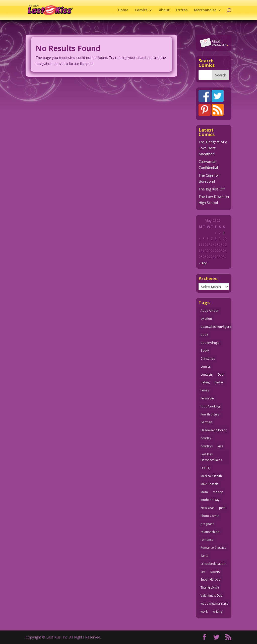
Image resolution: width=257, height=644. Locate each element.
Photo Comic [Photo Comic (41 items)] (210, 516)
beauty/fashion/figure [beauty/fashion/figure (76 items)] (216, 327)
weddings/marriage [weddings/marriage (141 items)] (214, 604)
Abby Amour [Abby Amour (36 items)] (210, 311)
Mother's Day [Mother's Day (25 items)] (210, 500)
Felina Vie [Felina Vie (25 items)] (207, 398)
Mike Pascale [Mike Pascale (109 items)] (210, 484)
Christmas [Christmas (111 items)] (208, 358)
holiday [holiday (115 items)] (206, 438)
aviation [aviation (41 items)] (206, 319)
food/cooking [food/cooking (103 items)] (210, 406)
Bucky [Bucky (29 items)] (205, 350)
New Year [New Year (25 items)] (207, 508)
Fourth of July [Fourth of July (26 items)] (210, 414)
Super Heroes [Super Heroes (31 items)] (210, 579)
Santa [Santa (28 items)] (204, 556)
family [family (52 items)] (205, 390)
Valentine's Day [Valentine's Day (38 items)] (211, 596)
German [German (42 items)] (206, 422)
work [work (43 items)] (204, 612)
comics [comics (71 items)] (206, 366)
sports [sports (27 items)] (215, 572)
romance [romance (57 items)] (207, 540)
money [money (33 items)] (218, 492)
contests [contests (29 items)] (207, 374)
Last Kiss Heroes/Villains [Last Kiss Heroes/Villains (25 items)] (211, 457)
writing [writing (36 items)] (217, 612)
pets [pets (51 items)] (222, 508)
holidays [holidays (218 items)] (207, 446)
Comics (141, 10)
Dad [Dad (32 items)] (221, 374)
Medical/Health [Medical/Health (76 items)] (211, 476)
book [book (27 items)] (204, 335)
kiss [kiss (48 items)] (220, 446)
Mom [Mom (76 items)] (204, 492)
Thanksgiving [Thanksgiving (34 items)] (210, 587)
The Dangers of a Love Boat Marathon (213, 148)
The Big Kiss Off (212, 189)
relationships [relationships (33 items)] (210, 532)
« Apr (203, 263)
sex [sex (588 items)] (203, 572)
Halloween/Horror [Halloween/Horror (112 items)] (214, 430)
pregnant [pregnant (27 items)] (207, 524)
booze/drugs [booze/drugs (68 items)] (210, 343)
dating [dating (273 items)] (205, 382)
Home (123, 10)
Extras (182, 10)
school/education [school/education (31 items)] (213, 564)
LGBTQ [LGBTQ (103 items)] (206, 468)
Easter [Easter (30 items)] (219, 382)
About (164, 10)
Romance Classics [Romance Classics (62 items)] (213, 548)
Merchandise (205, 10)
